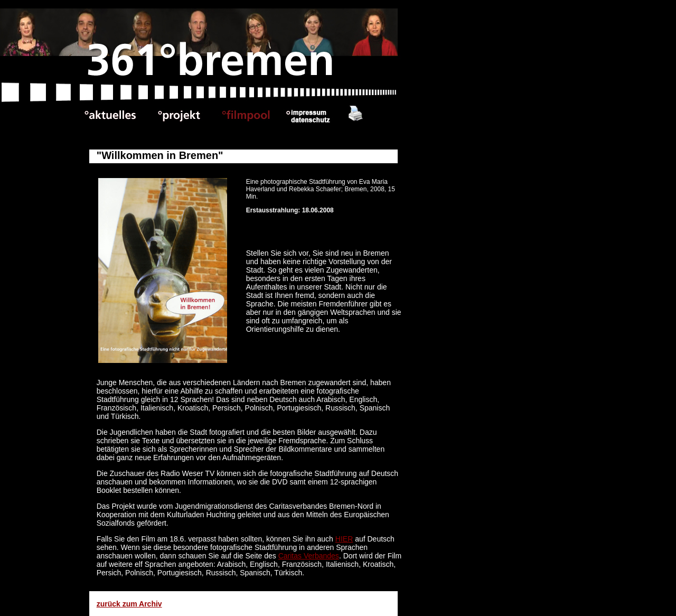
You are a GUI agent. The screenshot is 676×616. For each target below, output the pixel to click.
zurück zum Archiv (129, 604)
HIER (344, 539)
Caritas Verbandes (309, 556)
